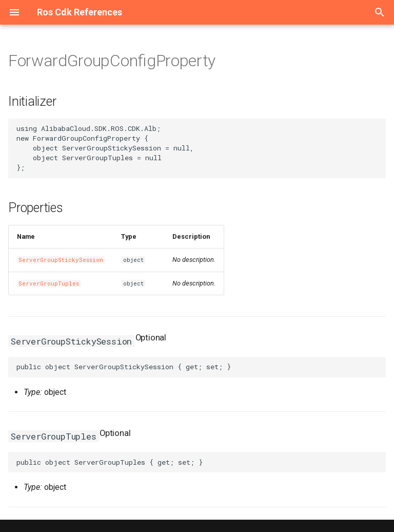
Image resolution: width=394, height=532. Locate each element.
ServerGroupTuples (49, 283)
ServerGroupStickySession (61, 260)
